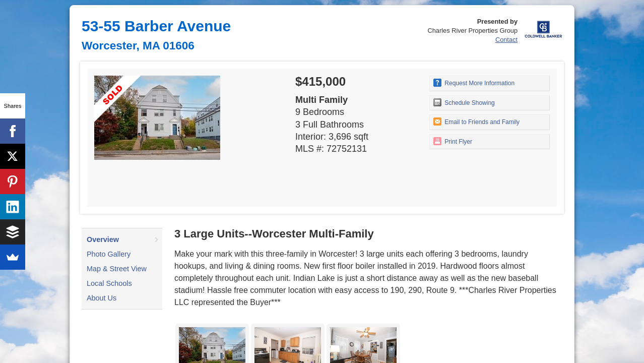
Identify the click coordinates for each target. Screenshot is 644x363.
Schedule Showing (464, 102)
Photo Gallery (109, 254)
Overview (103, 239)
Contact (506, 40)
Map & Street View (117, 269)
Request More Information (474, 83)
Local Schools (109, 283)
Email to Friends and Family (476, 122)
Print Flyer (453, 141)
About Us (102, 298)
